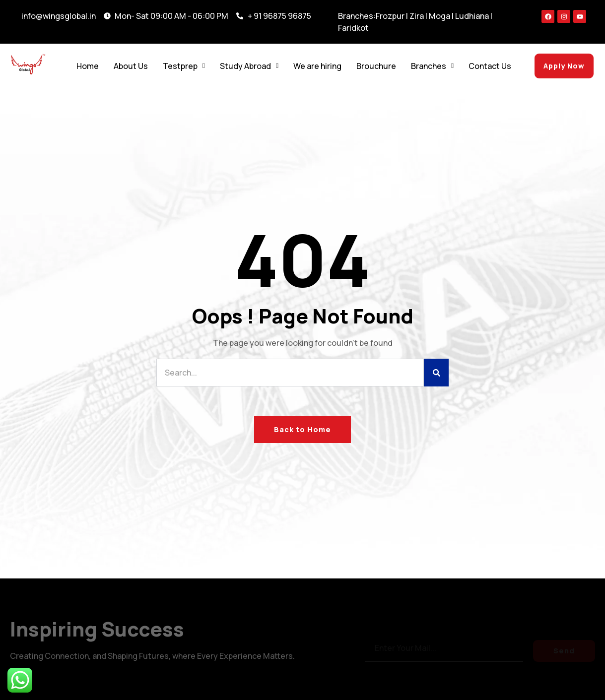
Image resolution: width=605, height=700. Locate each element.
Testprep (184, 66)
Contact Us (490, 66)
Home (88, 66)
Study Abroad (249, 66)
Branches (432, 66)
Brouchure (376, 66)
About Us (131, 66)
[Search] (436, 373)
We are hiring (317, 66)
